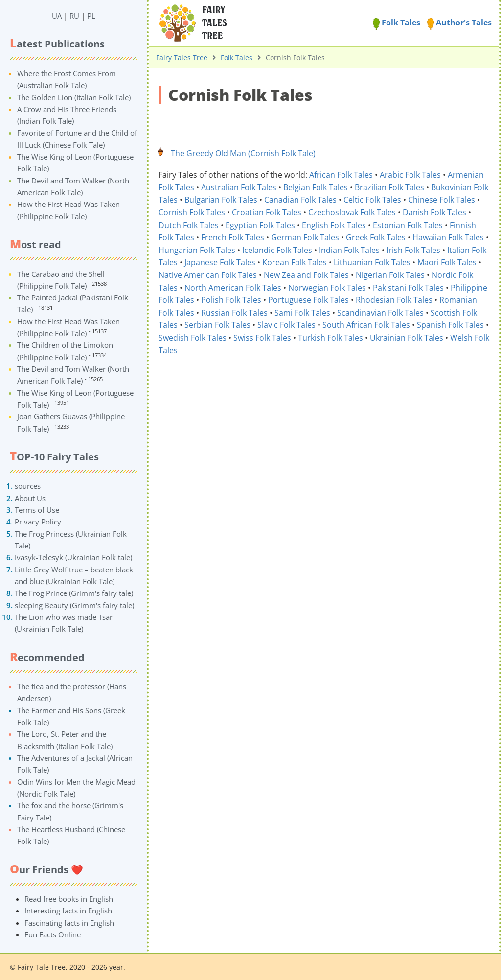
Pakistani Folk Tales (408, 288)
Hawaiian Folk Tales (448, 237)
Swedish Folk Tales (193, 338)
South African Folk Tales (366, 325)
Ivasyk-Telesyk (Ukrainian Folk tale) (73, 557)
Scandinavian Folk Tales (380, 313)
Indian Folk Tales (349, 250)
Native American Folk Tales (208, 275)
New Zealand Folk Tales (306, 275)
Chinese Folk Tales (442, 200)
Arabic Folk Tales (410, 175)
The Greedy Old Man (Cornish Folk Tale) (243, 153)
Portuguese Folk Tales (308, 300)
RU (74, 16)
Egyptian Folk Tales (260, 225)
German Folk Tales (305, 237)
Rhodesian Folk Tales (394, 300)
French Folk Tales (233, 237)
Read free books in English (69, 899)
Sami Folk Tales (302, 313)
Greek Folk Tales (376, 237)
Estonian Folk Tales (408, 225)
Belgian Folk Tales (316, 187)
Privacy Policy (38, 522)
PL (91, 16)
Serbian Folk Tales (217, 325)
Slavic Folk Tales (286, 325)
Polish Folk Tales (231, 300)
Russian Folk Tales (234, 313)
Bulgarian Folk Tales (221, 200)
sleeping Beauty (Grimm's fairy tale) (74, 605)
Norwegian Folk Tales (327, 288)
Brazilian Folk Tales (389, 187)
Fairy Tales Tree (182, 57)
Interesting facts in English (68, 911)
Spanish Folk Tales (450, 325)
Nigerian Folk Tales (390, 275)
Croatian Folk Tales (267, 212)
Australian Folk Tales (239, 187)
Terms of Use (37, 510)
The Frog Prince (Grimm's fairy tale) (74, 593)
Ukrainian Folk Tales (407, 338)
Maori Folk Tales (447, 262)
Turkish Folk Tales (330, 338)
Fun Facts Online (53, 934)
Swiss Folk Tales (262, 338)
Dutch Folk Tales (189, 225)
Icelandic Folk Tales (277, 250)
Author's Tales (459, 23)
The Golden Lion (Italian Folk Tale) (74, 97)
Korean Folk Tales (295, 262)
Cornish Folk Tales (192, 212)
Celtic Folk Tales (372, 200)
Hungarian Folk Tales (197, 250)
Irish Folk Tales (413, 250)
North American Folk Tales (233, 288)
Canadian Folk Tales (300, 200)
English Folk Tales (334, 225)
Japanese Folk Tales (220, 262)
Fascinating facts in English (69, 923)
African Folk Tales (341, 175)
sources (28, 486)
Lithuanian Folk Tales (372, 262)
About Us (30, 498)
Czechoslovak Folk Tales (352, 212)
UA (57, 16)
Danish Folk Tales (434, 212)
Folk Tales (397, 23)
